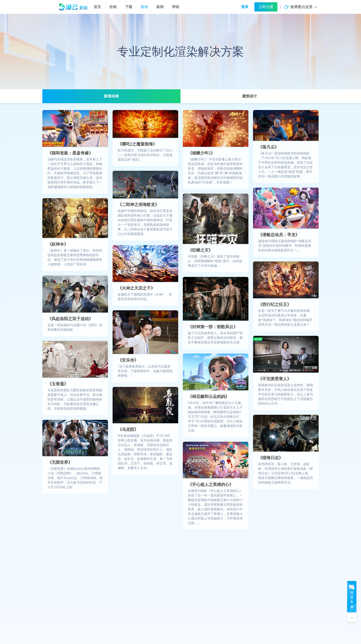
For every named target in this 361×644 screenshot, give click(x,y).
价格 (113, 7)
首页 (97, 7)
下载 (129, 7)
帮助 (176, 7)
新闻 (160, 7)
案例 (144, 7)
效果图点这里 (302, 7)
